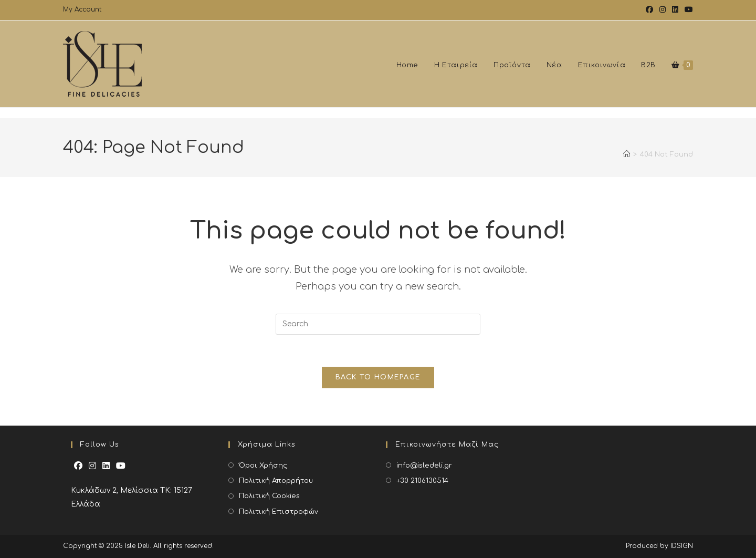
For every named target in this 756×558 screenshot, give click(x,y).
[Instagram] (92, 466)
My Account (82, 9)
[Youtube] (121, 466)
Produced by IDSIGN (659, 546)
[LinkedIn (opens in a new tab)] (675, 10)
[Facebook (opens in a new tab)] (649, 10)
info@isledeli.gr (424, 466)
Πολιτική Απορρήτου (276, 481)
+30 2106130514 (422, 481)
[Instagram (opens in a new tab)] (663, 10)
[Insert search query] (378, 324)
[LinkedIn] (106, 466)
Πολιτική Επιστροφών (279, 512)
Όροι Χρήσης (263, 466)
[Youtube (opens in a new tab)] (687, 10)
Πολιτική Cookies (269, 496)
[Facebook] (78, 466)
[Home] (627, 160)
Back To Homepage (378, 377)
